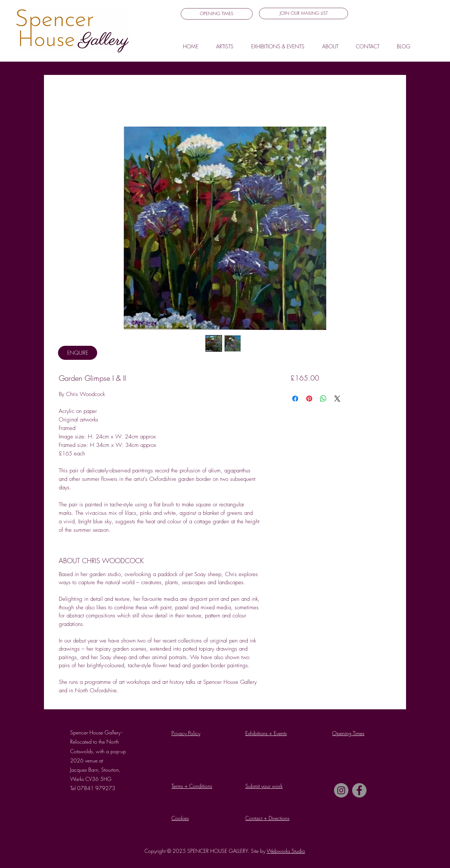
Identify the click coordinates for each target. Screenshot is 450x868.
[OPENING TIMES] (217, 14)
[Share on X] (337, 399)
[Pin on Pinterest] (309, 399)
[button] (304, 13)
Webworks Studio (286, 851)
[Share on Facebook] (295, 399)
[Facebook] (359, 790)
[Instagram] (341, 790)
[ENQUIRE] (78, 353)
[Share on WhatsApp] (323, 399)
